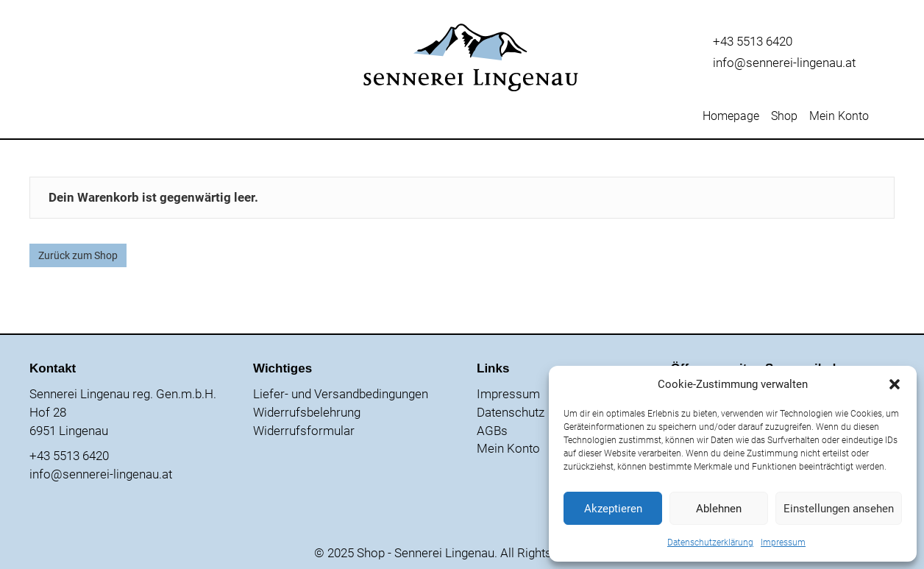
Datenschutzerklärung (710, 543)
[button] (895, 384)
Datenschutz (511, 412)
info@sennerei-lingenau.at (784, 63)
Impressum (783, 543)
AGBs (492, 431)
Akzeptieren (613, 509)
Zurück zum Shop (78, 255)
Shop (784, 117)
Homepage (731, 117)
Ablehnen (719, 509)
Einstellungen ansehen (839, 509)
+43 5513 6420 (753, 41)
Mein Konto (839, 117)
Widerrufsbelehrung (307, 412)
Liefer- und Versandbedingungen (341, 394)
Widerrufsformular (304, 431)
